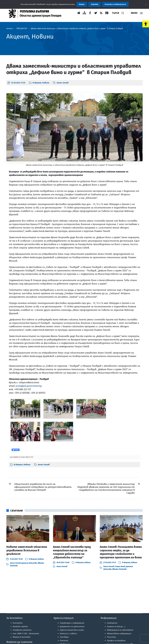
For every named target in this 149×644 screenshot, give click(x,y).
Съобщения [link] (112, 623)
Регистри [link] (111, 637)
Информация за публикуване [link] (120, 630)
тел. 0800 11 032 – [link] (26, 634)
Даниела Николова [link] (29, 563)
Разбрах (82, 4)
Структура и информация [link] (72, 623)
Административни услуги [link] (72, 630)
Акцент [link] (38, 83)
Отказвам (95, 4)
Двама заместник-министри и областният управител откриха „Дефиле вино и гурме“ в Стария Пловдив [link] (77, 29)
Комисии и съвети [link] (68, 634)
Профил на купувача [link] (116, 641)
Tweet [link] (16, 450)
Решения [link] (64, 641)
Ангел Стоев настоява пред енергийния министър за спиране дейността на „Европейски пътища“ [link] (72, 552)
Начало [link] (9, 29)
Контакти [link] (18, 623)
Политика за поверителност (115, 4)
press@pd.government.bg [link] (29, 386)
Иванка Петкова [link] (119, 569)
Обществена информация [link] (119, 634)
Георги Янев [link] (120, 566)
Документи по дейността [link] (72, 627)
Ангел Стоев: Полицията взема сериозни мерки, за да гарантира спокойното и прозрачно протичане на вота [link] (121, 552)
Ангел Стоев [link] (63, 83)
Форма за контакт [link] (22, 637)
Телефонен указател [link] (22, 630)
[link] (146, 24)
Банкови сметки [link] (20, 627)
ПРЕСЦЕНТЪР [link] (22, 29)
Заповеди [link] (64, 637)
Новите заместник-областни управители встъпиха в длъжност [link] (27, 550)
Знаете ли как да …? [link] (116, 627)
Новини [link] (46, 83)
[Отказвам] (146, 4)
